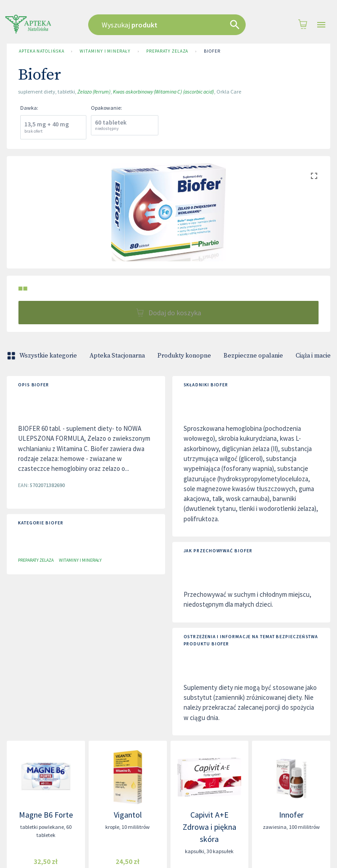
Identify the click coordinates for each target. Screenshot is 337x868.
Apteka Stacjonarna (117, 356)
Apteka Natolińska (41, 51)
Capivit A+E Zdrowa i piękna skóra (209, 827)
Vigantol (128, 815)
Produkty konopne (184, 356)
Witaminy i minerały (105, 51)
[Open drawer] (321, 25)
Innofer (291, 815)
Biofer (212, 51)
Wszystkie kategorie (43, 356)
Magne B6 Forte (46, 815)
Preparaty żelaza (167, 51)
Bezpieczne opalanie (253, 356)
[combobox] (168, 25)
